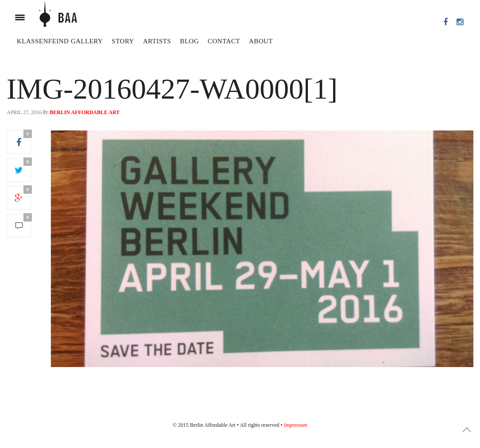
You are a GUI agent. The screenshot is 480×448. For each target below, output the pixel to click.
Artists (157, 41)
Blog (190, 41)
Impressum (295, 425)
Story (123, 41)
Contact (224, 41)
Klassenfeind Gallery (60, 41)
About (261, 41)
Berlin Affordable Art (84, 112)
